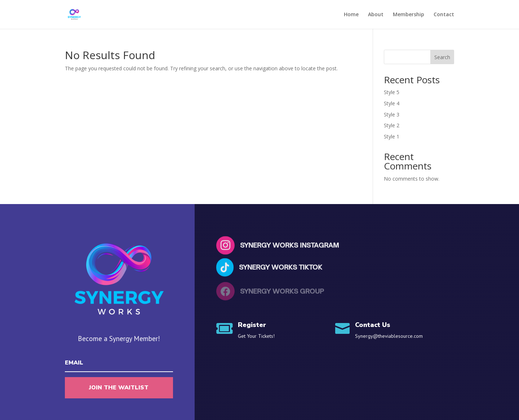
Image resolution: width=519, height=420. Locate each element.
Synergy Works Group (282, 292)
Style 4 (392, 103)
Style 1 (392, 136)
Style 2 (392, 125)
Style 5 (392, 92)
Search (442, 57)
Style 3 (392, 114)
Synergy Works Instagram (289, 246)
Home (351, 15)
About (376, 15)
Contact (444, 15)
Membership (409, 15)
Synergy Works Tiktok (281, 268)
